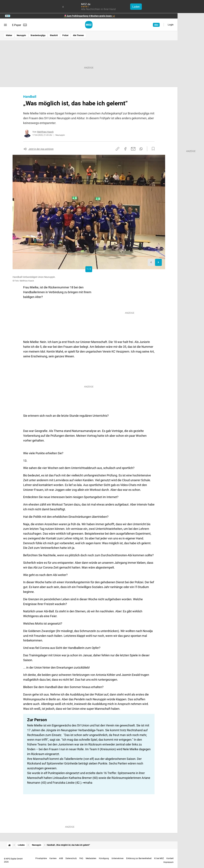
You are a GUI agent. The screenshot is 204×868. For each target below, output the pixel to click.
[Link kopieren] (117, 149)
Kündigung (104, 858)
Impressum (169, 862)
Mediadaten (91, 858)
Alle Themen (78, 35)
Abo (156, 25)
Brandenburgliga (38, 35)
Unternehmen (118, 858)
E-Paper (20, 25)
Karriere (53, 858)
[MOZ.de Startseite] (89, 25)
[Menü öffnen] (5, 25)
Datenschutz (71, 858)
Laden (136, 7)
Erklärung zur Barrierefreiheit (139, 858)
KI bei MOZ (159, 858)
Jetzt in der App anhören (41, 149)
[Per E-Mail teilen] (133, 149)
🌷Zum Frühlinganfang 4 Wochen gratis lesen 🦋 (89, 16)
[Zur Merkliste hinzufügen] (152, 149)
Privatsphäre (41, 858)
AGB (61, 858)
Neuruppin (21, 35)
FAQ (81, 858)
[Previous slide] (151, 262)
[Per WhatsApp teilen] (141, 149)
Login (171, 25)
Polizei (65, 35)
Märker (9, 35)
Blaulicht (54, 35)
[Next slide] (158, 262)
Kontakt (170, 858)
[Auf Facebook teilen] (125, 149)
